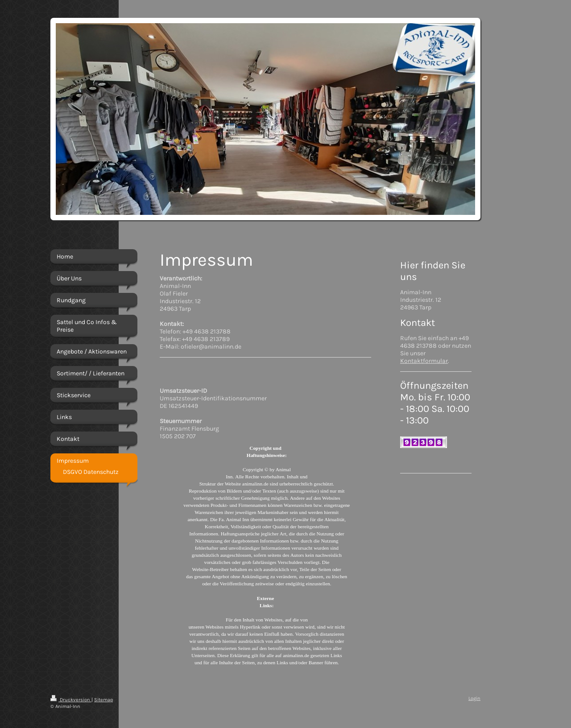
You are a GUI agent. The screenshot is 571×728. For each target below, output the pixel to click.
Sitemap (103, 700)
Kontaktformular (424, 361)
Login (474, 698)
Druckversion (71, 700)
